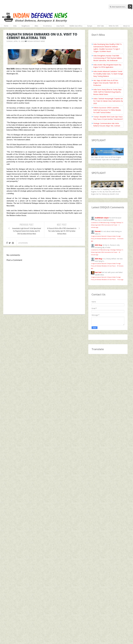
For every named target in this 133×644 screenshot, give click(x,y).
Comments (23, 243)
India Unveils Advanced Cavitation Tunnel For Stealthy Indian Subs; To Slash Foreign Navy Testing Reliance (108, 74)
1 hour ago (120, 280)
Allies (36, 26)
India (15, 26)
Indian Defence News (36, 41)
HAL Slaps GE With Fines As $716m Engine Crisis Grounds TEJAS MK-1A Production (106, 83)
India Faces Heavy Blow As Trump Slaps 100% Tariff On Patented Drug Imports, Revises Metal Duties (107, 92)
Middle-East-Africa (76, 26)
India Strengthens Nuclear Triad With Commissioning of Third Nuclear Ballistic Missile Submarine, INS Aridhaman (108, 58)
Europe (90, 26)
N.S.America (47, 26)
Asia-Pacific (61, 26)
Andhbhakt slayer (102, 218)
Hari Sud (98, 272)
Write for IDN (114, 26)
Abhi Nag (98, 245)
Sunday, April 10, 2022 (15, 41)
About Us (126, 26)
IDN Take (101, 26)
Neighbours (26, 26)
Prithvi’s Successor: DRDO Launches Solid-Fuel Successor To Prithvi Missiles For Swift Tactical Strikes (107, 110)
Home (6, 26)
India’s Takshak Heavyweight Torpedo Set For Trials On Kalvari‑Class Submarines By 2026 (108, 101)
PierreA (98, 231)
